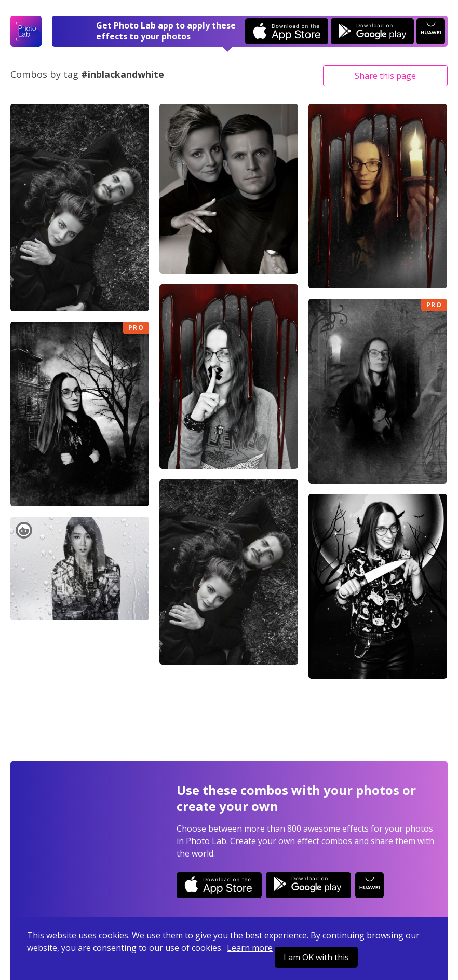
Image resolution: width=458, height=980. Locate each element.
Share (385, 76)
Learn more (250, 948)
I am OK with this (316, 957)
